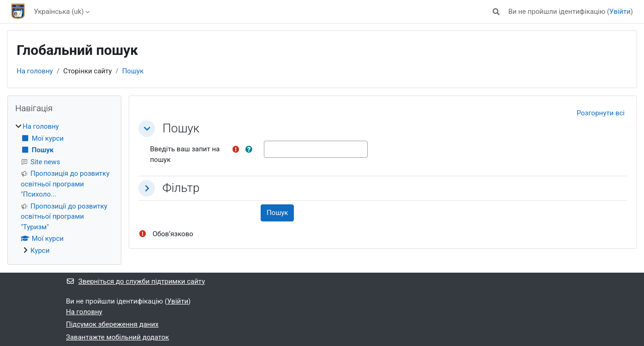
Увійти (620, 12)
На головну (35, 71)
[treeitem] (64, 188)
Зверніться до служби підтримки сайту (135, 281)
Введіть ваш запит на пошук (185, 154)
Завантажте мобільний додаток (117, 337)
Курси (40, 251)
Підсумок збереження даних (112, 324)
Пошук (133, 71)
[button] (496, 12)
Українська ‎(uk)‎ (59, 12)
